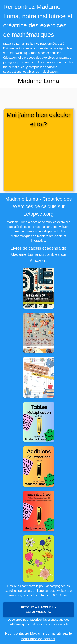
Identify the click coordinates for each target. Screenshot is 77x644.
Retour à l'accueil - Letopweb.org (38, 609)
